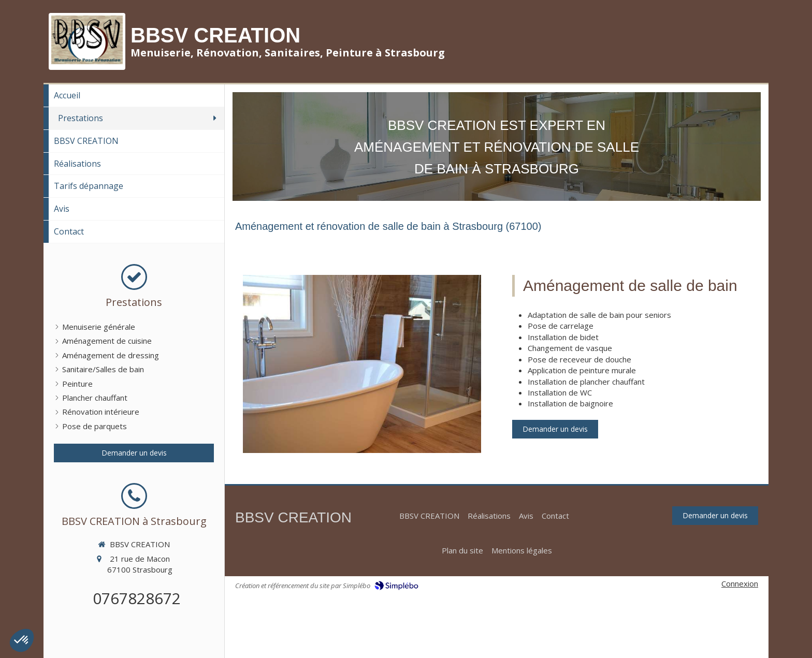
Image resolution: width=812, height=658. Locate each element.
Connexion (740, 583)
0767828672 (137, 598)
